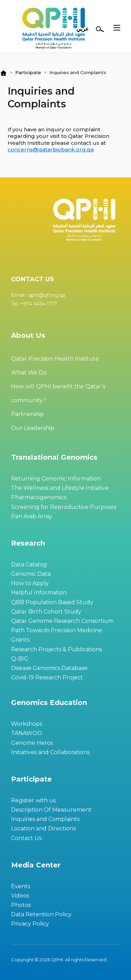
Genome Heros (32, 743)
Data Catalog (29, 564)
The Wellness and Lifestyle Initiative (60, 488)
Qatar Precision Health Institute (55, 359)
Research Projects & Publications (57, 649)
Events (21, 886)
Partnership (27, 414)
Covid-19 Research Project (47, 677)
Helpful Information (39, 593)
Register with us (33, 800)
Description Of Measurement (51, 810)
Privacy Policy (30, 924)
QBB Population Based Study (52, 602)
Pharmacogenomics (39, 497)
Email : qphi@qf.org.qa (38, 295)
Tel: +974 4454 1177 (34, 304)
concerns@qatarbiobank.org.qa (51, 149)
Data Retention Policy (41, 914)
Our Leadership (33, 428)
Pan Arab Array (32, 516)
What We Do (29, 373)
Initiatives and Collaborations (50, 752)
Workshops (27, 724)
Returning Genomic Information (56, 479)
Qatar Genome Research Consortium (62, 621)
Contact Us (26, 838)
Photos (21, 905)
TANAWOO (27, 733)
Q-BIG (20, 659)
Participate (28, 72)
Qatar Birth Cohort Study (46, 612)
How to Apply (30, 583)
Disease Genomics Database (49, 668)
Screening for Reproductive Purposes (64, 507)
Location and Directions (43, 828)
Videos (20, 896)
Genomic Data (31, 574)
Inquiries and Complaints (45, 819)
